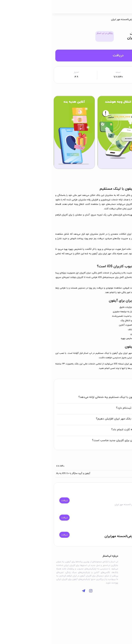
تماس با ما (98, 568)
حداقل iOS (108, 72)
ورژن (126, 466)
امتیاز (24, 72)
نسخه (66, 72)
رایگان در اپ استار (53, 33)
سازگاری (124, 473)
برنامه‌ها (111, 19)
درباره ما (100, 563)
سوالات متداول (120, 573)
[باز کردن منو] (126, 7)
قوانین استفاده (96, 573)
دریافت (66, 55)
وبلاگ (125, 568)
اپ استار (124, 19)
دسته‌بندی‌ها (121, 563)
